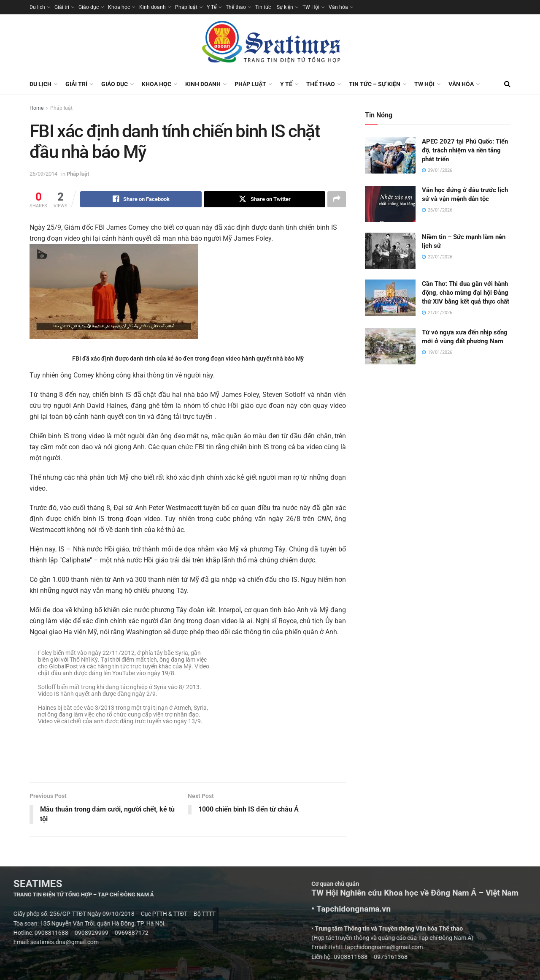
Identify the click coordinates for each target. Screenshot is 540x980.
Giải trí (62, 7)
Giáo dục (89, 7)
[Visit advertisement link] (188, 765)
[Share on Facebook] (141, 199)
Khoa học (119, 7)
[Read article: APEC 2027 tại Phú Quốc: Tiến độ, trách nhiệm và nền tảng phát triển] (390, 155)
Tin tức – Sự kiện (274, 7)
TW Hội (311, 7)
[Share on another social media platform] (337, 199)
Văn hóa (338, 7)
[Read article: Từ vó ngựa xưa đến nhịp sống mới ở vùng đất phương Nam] (390, 346)
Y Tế (212, 7)
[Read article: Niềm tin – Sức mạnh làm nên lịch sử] (390, 251)
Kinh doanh (153, 7)
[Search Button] (507, 84)
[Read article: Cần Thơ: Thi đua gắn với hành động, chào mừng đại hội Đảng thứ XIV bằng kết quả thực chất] (390, 298)
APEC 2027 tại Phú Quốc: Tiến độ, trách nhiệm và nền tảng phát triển (465, 150)
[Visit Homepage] (270, 44)
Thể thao (236, 7)
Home (36, 108)
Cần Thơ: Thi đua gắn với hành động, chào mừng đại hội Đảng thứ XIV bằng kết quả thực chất (466, 293)
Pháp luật (186, 7)
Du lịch (37, 7)
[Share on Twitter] (265, 199)
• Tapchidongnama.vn (467, 909)
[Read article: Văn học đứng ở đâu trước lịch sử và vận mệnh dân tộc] (390, 204)
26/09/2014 (43, 174)
